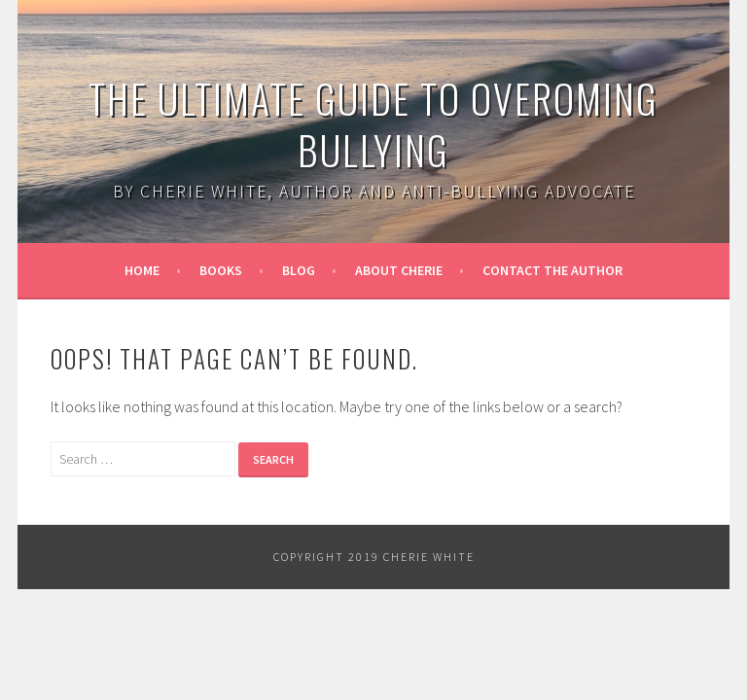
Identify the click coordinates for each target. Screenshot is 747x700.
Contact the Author (552, 270)
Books (221, 270)
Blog (299, 270)
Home (142, 270)
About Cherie (399, 270)
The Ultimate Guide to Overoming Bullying (373, 124)
